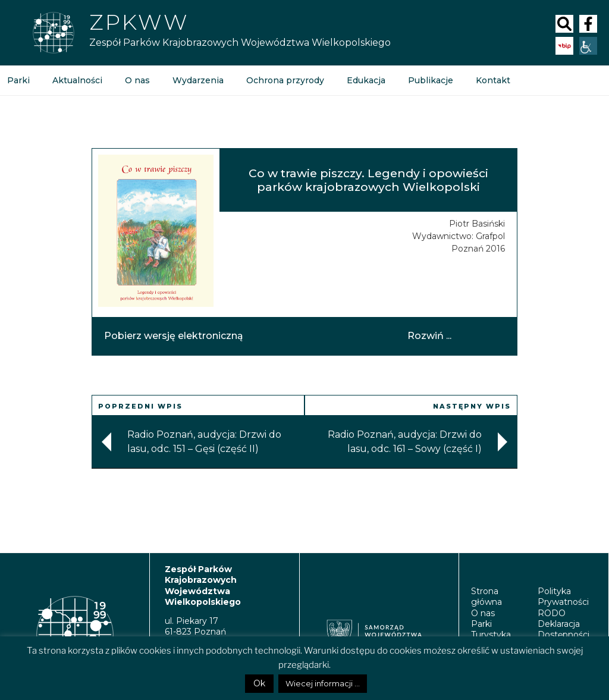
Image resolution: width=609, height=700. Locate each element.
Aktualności (77, 80)
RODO (552, 613)
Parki (481, 624)
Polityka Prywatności (563, 597)
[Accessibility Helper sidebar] (588, 46)
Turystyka (491, 635)
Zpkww (139, 22)
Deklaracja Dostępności (564, 629)
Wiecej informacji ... (323, 683)
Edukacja (366, 80)
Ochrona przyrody (285, 80)
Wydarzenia (198, 80)
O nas (137, 80)
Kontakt (493, 80)
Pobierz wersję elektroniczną (174, 336)
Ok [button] (259, 683)
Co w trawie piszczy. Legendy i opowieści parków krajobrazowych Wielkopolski (368, 180)
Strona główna (486, 597)
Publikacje (431, 80)
